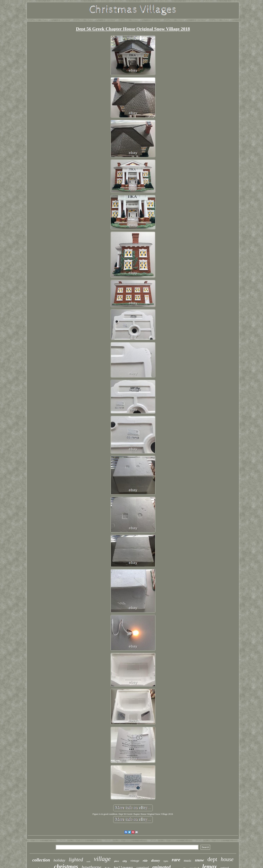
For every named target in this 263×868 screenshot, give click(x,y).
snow (199, 860)
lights (166, 861)
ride (145, 861)
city (125, 861)
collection (41, 860)
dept (212, 859)
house (227, 859)
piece (117, 861)
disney (156, 860)
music (188, 861)
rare (176, 860)
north (88, 862)
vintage (135, 861)
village (102, 859)
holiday (59, 860)
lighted (76, 860)
